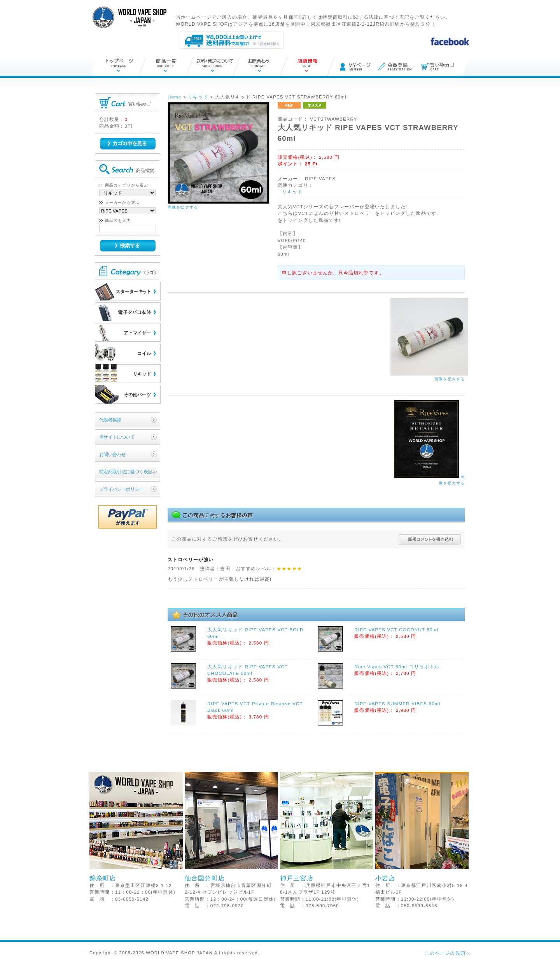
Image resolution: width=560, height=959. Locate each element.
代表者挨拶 (110, 420)
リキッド (292, 192)
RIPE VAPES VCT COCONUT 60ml (396, 630)
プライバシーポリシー (121, 489)
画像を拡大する (183, 207)
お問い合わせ (113, 454)
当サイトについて (117, 437)
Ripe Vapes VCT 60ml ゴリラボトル (397, 667)
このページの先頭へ (448, 953)
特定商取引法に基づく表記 (126, 472)
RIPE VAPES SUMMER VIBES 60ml (397, 703)
